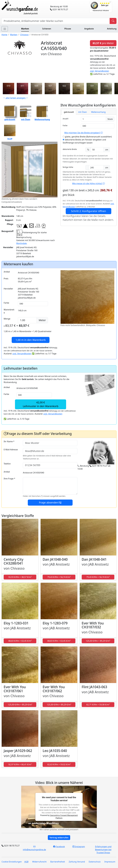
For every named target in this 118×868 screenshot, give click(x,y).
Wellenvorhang (98, 112)
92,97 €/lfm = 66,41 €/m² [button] (20, 764)
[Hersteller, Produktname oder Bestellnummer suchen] (56, 21)
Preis (6, 279)
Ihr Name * (9, 441)
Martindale (21, 243)
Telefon (7, 464)
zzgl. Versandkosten (99, 71)
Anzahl (65, 119)
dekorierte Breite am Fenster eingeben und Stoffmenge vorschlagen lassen (84, 141)
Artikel (7, 272)
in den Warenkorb (31, 340)
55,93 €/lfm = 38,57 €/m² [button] (20, 577)
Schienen (47, 29)
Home (4, 35)
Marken (25, 29)
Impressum (110, 862)
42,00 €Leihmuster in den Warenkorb (41, 404)
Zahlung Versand (77, 862)
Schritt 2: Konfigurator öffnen (88, 211)
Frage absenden (50, 503)
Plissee (68, 29)
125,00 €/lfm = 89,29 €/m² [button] (98, 641)
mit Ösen (82, 112)
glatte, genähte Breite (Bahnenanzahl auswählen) (87, 137)
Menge (7, 319)
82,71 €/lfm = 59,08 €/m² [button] (98, 705)
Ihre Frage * (9, 479)
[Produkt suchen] (113, 21)
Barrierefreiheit (58, 862)
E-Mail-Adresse (11, 450)
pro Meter (103, 43)
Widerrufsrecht (39, 862)
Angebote (89, 29)
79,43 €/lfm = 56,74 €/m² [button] (59, 577)
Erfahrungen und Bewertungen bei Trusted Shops (103, 850)
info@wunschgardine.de (34, 848)
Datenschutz (95, 862)
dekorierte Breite (70, 149)
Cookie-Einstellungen (12, 862)
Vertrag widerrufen (59, 838)
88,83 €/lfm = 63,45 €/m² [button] (20, 641)
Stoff (10, 133)
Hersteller (8, 289)
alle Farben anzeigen (16, 98)
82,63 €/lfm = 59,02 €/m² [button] (59, 764)
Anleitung (112, 29)
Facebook (59, 847)
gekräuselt (69, 112)
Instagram (79, 847)
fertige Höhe (68, 167)
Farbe (65, 125)
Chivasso (24, 35)
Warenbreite (9, 311)
